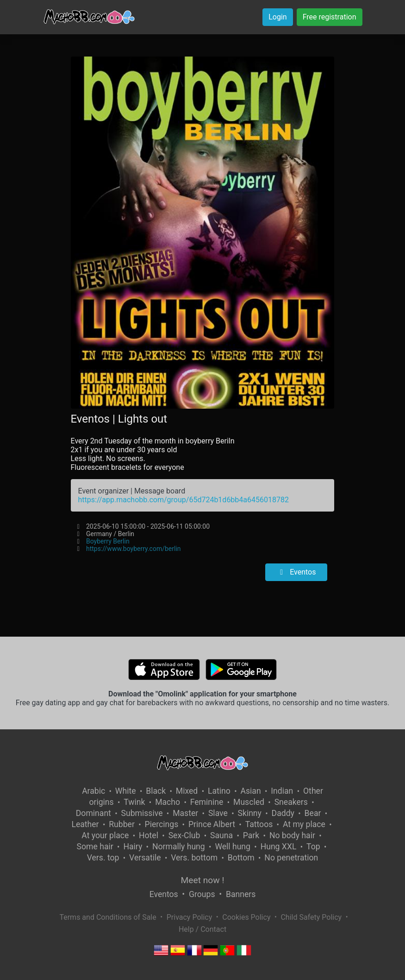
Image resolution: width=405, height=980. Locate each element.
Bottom (241, 858)
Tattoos (259, 824)
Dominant (93, 813)
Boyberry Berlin (108, 541)
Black (156, 791)
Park (251, 835)
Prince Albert (212, 824)
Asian (251, 791)
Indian (282, 791)
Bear (313, 813)
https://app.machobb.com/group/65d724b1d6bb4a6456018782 (184, 500)
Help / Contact (202, 929)
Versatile (145, 858)
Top (313, 847)
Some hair (95, 847)
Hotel (149, 835)
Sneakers (291, 802)
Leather (85, 824)
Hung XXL (279, 847)
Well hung (233, 847)
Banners (241, 894)
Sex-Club (184, 835)
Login (277, 17)
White (126, 791)
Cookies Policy (246, 917)
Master (185, 813)
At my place (304, 824)
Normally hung (179, 847)
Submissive (142, 813)
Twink (134, 802)
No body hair (292, 835)
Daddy (283, 813)
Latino (219, 791)
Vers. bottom (194, 858)
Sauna (221, 835)
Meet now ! (203, 880)
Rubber (122, 824)
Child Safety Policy (311, 917)
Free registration (330, 17)
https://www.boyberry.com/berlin (134, 549)
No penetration (291, 858)
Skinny (250, 813)
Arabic (93, 791)
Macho (168, 802)
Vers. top (103, 858)
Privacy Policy (190, 917)
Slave (218, 813)
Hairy (133, 847)
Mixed (187, 791)
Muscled (249, 802)
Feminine (207, 802)
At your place (105, 835)
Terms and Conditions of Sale (108, 917)
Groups (202, 894)
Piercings (162, 824)
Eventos (296, 572)
